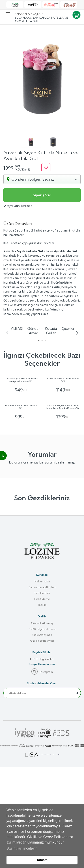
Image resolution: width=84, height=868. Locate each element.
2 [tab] (42, 340)
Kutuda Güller (51, 331)
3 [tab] (45, 340)
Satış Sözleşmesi (42, 736)
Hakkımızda (42, 682)
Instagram (42, 772)
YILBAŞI (17, 329)
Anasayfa (22, 14)
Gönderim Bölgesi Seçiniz (33, 179)
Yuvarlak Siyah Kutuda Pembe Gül (63, 430)
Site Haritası (42, 694)
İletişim (42, 705)
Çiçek (37, 14)
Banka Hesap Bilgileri (42, 688)
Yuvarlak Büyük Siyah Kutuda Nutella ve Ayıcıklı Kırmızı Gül (63, 508)
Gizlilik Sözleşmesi (42, 741)
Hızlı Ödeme (42, 700)
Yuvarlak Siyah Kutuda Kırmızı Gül (21, 508)
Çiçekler (68, 329)
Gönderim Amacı (34, 331)
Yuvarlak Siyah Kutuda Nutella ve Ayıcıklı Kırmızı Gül (21, 430)
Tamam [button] (42, 860)
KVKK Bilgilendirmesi (42, 730)
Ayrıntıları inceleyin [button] (22, 848)
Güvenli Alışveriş (42, 724)
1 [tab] (39, 340)
